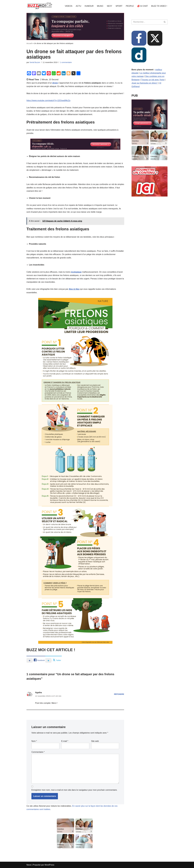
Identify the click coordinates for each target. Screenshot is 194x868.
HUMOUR (89, 6)
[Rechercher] (147, 22)
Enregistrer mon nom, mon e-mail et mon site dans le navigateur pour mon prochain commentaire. (74, 790)
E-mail (65, 741)
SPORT (119, 6)
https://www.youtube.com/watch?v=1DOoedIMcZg (48, 100)
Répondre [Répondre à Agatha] (119, 694)
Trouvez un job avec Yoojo (153, 80)
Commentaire (38, 752)
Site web (95, 741)
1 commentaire (66, 62)
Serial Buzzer (35, 62)
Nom (34, 741)
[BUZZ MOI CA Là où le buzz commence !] (40, 6)
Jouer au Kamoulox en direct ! (145, 83)
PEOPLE (130, 6)
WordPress (49, 865)
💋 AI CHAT (143, 6)
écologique (76, 272)
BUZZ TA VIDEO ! (159, 6)
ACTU (78, 6)
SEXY (110, 6)
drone (55, 83)
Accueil (29, 43)
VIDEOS (69, 6)
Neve (29, 865)
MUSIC (100, 6)
